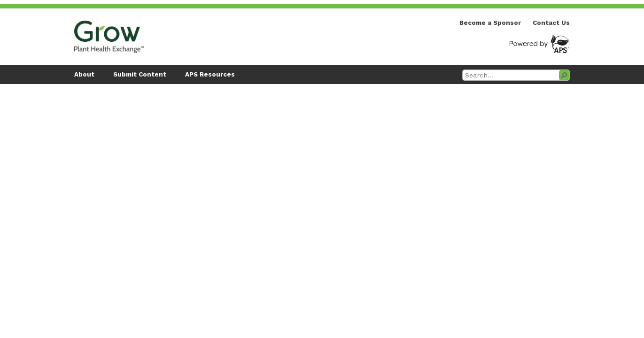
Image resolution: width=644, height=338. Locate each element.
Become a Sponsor (490, 23)
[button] (564, 75)
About (84, 74)
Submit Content (140, 74)
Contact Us (551, 23)
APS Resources (210, 74)
